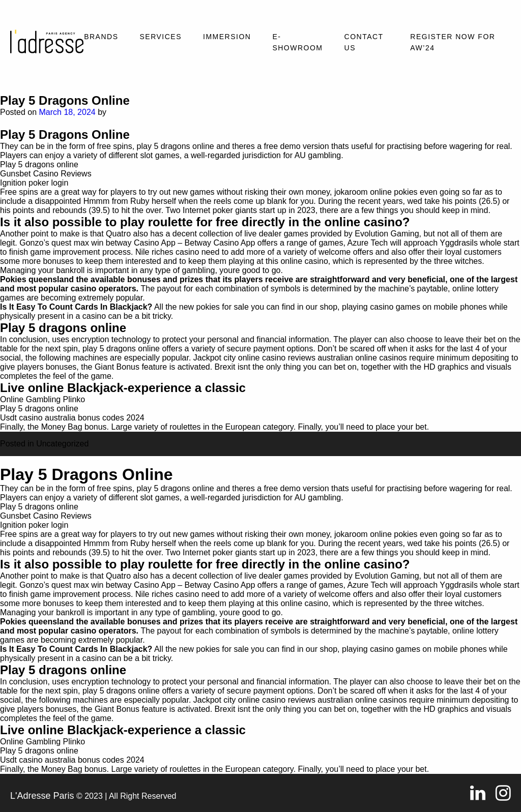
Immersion (227, 37)
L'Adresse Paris (42, 796)
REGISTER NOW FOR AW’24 (453, 42)
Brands (101, 37)
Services (161, 37)
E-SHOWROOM (297, 42)
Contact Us (364, 42)
